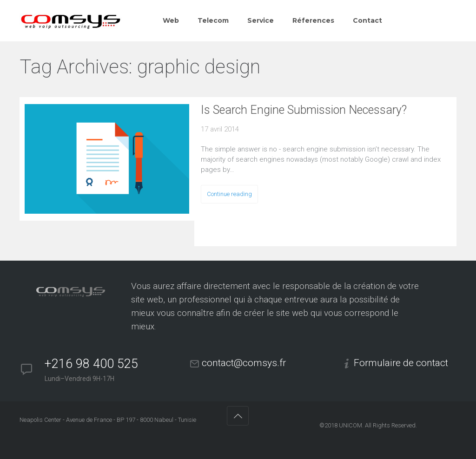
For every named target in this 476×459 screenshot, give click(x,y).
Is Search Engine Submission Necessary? (304, 110)
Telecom (213, 20)
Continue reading (229, 194)
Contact (367, 20)
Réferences (313, 20)
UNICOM (350, 425)
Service (261, 20)
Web (171, 20)
